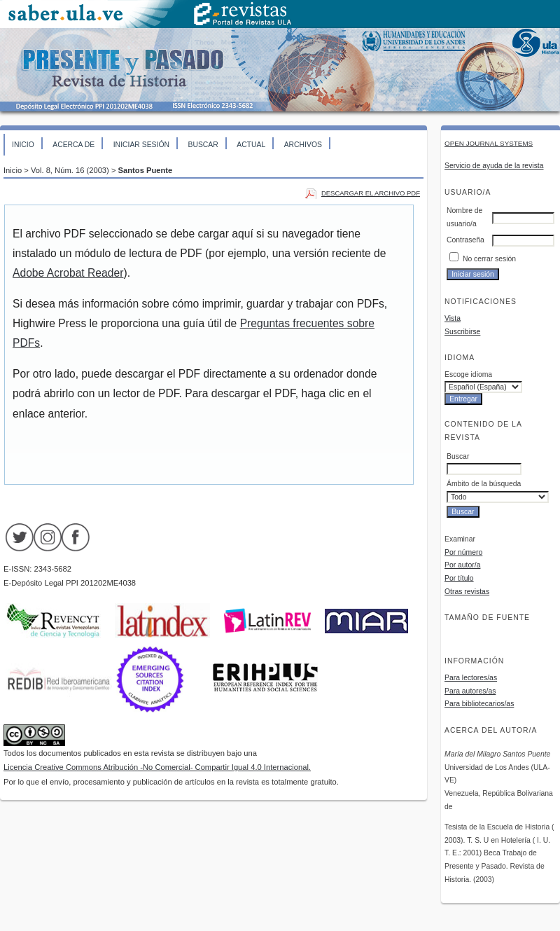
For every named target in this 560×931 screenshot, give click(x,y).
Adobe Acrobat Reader (68, 273)
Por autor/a (462, 565)
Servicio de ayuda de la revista (494, 166)
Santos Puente (146, 170)
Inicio (23, 145)
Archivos (303, 145)
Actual (251, 145)
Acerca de (73, 145)
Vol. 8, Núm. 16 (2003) (70, 170)
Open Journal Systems (489, 143)
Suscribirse (462, 332)
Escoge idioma (468, 374)
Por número (463, 552)
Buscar (203, 145)
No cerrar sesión (489, 259)
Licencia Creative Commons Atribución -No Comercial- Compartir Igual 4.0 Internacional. (157, 767)
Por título (459, 578)
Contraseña (465, 240)
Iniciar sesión (141, 145)
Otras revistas (467, 592)
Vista (453, 318)
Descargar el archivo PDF (371, 193)
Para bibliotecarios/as (479, 704)
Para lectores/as (471, 678)
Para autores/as (470, 691)
